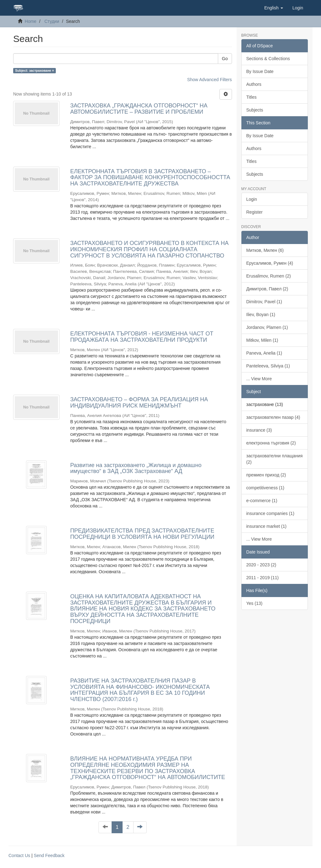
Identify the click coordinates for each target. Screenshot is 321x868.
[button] (274, 8)
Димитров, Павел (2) (267, 289)
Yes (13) (255, 603)
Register (255, 212)
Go (225, 59)
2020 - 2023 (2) (261, 565)
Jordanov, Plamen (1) (267, 327)
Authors (254, 84)
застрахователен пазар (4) (273, 417)
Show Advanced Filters (209, 80)
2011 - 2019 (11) (263, 578)
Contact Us (19, 855)
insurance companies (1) (270, 513)
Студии (52, 21)
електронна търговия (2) (271, 443)
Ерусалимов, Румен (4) (270, 263)
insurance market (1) (266, 526)
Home (31, 21)
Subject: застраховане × (34, 70)
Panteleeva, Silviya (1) (268, 366)
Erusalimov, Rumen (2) (269, 276)
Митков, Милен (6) (265, 250)
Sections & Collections (268, 59)
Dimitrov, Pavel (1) (264, 302)
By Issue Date (260, 71)
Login (252, 199)
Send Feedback (49, 855)
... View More (259, 379)
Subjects (255, 110)
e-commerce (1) (262, 501)
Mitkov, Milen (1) (262, 340)
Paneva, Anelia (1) (264, 353)
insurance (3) (259, 430)
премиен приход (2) (266, 475)
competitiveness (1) (265, 488)
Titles (252, 97)
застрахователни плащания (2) (275, 459)
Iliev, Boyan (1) (261, 314)
